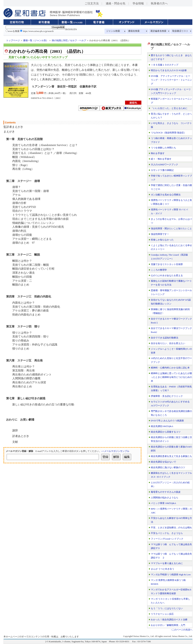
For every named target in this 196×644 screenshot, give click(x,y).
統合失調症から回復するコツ (166, 432)
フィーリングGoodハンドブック (167, 539)
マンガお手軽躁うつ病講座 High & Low (171, 574)
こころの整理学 (159, 270)
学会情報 (138, 3)
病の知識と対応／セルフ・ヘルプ (69, 40)
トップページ (13, 40)
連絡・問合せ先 (116, 3)
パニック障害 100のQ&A (164, 503)
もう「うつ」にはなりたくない (167, 608)
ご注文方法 (92, 3)
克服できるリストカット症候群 (167, 264)
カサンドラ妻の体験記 (162, 170)
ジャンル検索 (113, 31)
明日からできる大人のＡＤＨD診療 (169, 70)
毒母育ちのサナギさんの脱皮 (166, 492)
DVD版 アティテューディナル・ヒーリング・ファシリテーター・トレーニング (171, 80)
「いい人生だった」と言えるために (169, 108)
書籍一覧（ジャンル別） (36, 40)
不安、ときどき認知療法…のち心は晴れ (171, 528)
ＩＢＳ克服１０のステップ (165, 65)
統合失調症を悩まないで (163, 462)
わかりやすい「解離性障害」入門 (168, 625)
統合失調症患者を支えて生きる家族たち (171, 456)
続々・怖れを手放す (161, 159)
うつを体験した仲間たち (163, 148)
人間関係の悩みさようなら (165, 498)
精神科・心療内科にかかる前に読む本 (170, 368)
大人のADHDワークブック (164, 165)
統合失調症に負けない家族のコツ (168, 467)
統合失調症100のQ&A (162, 426)
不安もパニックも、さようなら (167, 533)
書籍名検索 (134, 31)
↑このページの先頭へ (182, 630)
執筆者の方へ (159, 3)
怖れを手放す (158, 153)
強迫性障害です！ (160, 234)
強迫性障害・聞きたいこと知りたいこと (171, 228)
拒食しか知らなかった (162, 240)
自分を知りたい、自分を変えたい (168, 343)
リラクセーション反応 (162, 614)
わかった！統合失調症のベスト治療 (169, 620)
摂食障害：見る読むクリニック (167, 396)
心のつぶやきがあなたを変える (167, 275)
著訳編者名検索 (158, 31)
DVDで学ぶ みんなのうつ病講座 (167, 421)
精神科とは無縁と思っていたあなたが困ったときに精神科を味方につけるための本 (171, 377)
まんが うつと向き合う (163, 569)
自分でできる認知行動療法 (165, 338)
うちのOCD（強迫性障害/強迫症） (169, 133)
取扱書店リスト (180, 31)
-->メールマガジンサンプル (115, 451)
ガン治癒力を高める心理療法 (166, 195)
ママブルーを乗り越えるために (167, 563)
